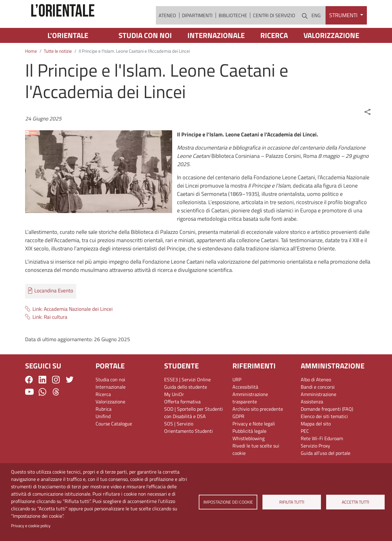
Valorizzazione (331, 52)
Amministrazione (318, 411)
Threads (56, 409)
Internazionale (216, 52)
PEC (305, 448)
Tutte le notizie (58, 68)
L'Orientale (68, 52)
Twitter (70, 397)
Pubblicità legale (249, 448)
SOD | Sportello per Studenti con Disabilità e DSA (194, 430)
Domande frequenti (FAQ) (327, 426)
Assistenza (312, 419)
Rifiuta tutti (292, 502)
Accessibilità (245, 404)
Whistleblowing (249, 455)
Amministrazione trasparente (250, 415)
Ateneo (167, 24)
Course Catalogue (114, 441)
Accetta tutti (355, 502)
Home (31, 68)
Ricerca (274, 52)
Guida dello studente (186, 404)
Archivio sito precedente (258, 426)
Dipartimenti (197, 24)
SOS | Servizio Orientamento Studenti (188, 444)
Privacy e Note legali (254, 441)
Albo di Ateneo (316, 397)
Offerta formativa (182, 419)
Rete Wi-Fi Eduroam (322, 455)
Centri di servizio (274, 24)
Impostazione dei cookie (228, 502)
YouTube (29, 409)
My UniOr (174, 411)
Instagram (56, 397)
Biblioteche (233, 24)
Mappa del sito (316, 441)
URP (237, 397)
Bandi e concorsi (318, 404)
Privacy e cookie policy (31, 526)
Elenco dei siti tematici (324, 433)
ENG (316, 24)
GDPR (238, 433)
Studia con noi (145, 52)
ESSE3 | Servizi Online (187, 397)
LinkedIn (42, 397)
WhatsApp (42, 409)
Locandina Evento (54, 308)
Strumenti (344, 24)
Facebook (29, 397)
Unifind (103, 433)
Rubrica (104, 426)
